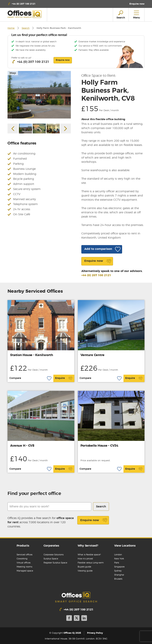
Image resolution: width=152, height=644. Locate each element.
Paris (117, 563)
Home (11, 28)
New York (119, 559)
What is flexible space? (89, 555)
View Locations (125, 546)
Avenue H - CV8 (22, 446)
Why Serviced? (88, 546)
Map (13, 73)
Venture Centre (93, 355)
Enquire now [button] (63, 60)
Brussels (118, 579)
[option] (39, 95)
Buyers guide (84, 567)
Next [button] (66, 129)
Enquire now (94, 520)
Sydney (118, 571)
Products (23, 546)
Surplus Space (51, 559)
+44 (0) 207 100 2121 (96, 275)
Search (26, 28)
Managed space (25, 571)
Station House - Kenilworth (32, 355)
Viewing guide (85, 571)
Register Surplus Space (55, 563)
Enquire (64, 378)
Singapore (119, 567)
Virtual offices (24, 563)
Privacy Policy (95, 633)
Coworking (22, 559)
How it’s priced (85, 559)
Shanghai (119, 575)
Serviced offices (24, 555)
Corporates (51, 546)
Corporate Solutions (54, 555)
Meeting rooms (24, 567)
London (118, 555)
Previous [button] (13, 129)
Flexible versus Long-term (91, 563)
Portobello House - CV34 (99, 446)
